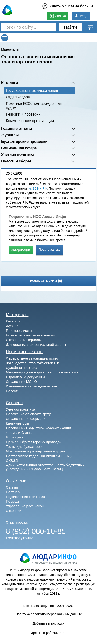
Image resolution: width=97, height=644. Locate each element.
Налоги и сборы (16, 161)
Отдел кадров (18, 97)
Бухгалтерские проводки (24, 142)
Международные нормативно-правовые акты (43, 372)
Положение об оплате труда (29, 414)
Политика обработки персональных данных (48, 614)
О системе (16, 481)
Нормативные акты (25, 352)
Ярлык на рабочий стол (49, 633)
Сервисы (15, 403)
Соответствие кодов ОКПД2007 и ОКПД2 (39, 456)
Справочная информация (27, 419)
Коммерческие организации (30, 121)
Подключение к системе (25, 497)
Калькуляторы (17, 423)
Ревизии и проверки (23, 114)
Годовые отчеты (16, 128)
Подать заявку (49, 250)
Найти (70, 27)
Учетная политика (18, 155)
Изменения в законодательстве (31, 386)
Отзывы (12, 487)
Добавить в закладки (49, 623)
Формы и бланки (19, 433)
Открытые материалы (24, 340)
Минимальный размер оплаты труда (35, 451)
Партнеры (14, 492)
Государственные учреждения (32, 91)
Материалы (10, 49)
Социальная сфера (19, 148)
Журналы (10, 135)
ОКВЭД (12, 461)
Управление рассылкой (25, 506)
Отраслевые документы (25, 377)
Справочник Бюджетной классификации (38, 428)
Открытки (14, 511)
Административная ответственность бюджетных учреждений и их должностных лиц (45, 467)
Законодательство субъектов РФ (32, 363)
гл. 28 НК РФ (37, 188)
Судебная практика (22, 368)
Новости (13, 391)
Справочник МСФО (21, 382)
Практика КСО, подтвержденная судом (34, 106)
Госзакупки (15, 437)
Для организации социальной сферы (36, 344)
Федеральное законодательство (32, 358)
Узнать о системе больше (71, 6)
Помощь (13, 501)
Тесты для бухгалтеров (25, 447)
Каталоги (10, 83)
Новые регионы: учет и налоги (31, 335)
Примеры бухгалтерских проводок (34, 442)
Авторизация (21, 250)
